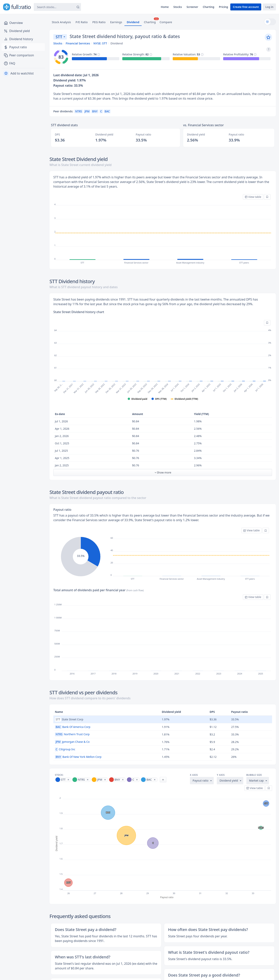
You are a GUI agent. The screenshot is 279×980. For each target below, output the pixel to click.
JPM (87, 111)
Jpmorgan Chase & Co (72, 742)
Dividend (133, 22)
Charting (209, 7)
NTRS (79, 111)
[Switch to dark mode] (270, 22)
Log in (269, 7)
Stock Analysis (61, 22)
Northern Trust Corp (72, 734)
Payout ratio (201, 781)
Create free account (246, 7)
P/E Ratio (82, 22)
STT (59, 37)
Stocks (178, 7)
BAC (107, 111)
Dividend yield (229, 781)
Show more (163, 472)
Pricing (223, 7)
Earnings (116, 22)
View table (253, 197)
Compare (166, 22)
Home (165, 7)
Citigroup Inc (65, 749)
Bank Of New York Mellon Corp (78, 757)
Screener (192, 7)
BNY (95, 111)
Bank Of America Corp (73, 727)
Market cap (256, 781)
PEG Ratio (99, 22)
